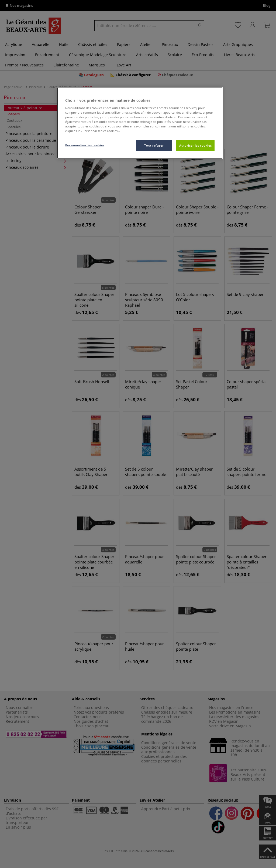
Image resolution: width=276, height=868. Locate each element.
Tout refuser (154, 145)
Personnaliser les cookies (85, 145)
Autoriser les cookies (195, 145)
